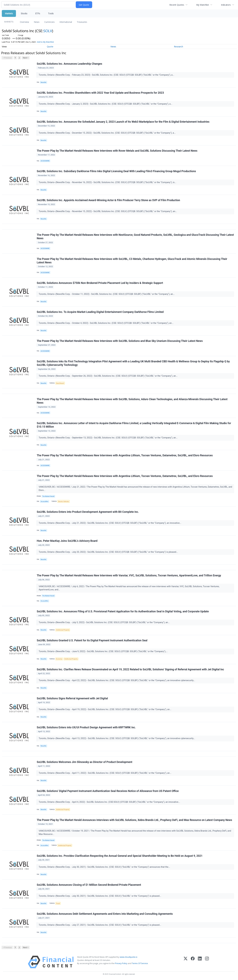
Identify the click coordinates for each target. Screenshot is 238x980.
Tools (51, 13)
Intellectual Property (63, 630)
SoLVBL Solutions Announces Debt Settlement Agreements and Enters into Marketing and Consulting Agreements (105, 914)
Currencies (49, 22)
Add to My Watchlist (45, 42)
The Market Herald (48, 496)
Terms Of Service (140, 963)
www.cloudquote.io (129, 957)
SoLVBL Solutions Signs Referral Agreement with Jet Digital (72, 698)
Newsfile (43, 82)
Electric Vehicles (64, 501)
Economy (59, 659)
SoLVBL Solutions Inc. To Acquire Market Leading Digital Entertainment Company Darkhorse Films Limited (100, 312)
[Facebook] (193, 962)
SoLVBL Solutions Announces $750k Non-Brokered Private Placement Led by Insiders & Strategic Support (100, 283)
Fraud (58, 903)
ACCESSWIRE (45, 161)
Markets (9, 13)
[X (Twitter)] (186, 962)
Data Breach (60, 383)
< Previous (7, 58)
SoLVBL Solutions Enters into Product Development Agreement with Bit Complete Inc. (88, 512)
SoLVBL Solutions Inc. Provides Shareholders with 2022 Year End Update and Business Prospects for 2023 (100, 93)
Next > (26, 58)
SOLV (48, 31)
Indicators (226, 5)
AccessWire (45, 501)
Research (178, 47)
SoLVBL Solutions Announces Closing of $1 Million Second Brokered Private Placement (89, 885)
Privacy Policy (121, 963)
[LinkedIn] (200, 962)
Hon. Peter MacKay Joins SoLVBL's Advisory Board (67, 541)
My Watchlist (203, 5)
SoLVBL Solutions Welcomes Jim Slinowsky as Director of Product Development (85, 762)
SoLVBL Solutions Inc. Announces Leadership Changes (69, 64)
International (66, 22)
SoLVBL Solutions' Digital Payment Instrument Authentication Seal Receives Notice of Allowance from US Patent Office (108, 791)
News (37, 22)
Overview (24, 22)
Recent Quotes (177, 5)
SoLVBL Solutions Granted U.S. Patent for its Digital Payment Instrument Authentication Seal (92, 640)
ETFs (38, 13)
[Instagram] (207, 962)
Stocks (24, 13)
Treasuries (82, 22)
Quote (50, 47)
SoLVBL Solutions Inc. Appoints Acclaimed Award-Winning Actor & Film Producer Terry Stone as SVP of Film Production (108, 200)
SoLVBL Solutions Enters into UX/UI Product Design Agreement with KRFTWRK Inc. (86, 727)
